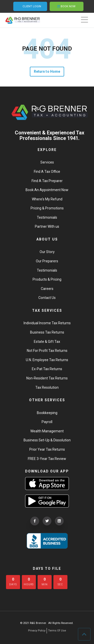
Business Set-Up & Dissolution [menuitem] (47, 440)
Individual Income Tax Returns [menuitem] (47, 323)
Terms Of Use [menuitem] (57, 631)
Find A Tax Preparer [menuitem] (47, 181)
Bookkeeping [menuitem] (47, 413)
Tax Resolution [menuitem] (47, 387)
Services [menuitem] (47, 162)
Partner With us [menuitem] (47, 226)
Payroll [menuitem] (47, 422)
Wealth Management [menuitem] (47, 431)
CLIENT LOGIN (30, 6)
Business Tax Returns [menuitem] (47, 332)
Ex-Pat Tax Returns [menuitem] (47, 369)
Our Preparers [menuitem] (47, 261)
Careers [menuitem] (47, 289)
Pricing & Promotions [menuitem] (47, 208)
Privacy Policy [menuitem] (37, 631)
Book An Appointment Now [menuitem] (47, 190)
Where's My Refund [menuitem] (47, 199)
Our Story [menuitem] (47, 252)
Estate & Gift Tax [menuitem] (47, 342)
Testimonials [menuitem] (47, 217)
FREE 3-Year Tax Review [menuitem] (47, 459)
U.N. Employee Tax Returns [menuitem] (47, 360)
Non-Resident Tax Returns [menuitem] (47, 378)
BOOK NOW (66, 6)
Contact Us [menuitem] (47, 298)
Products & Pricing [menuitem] (47, 279)
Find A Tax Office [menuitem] (47, 172)
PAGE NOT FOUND (47, 49)
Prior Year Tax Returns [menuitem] (47, 449)
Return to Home (47, 71)
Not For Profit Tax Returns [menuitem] (47, 351)
